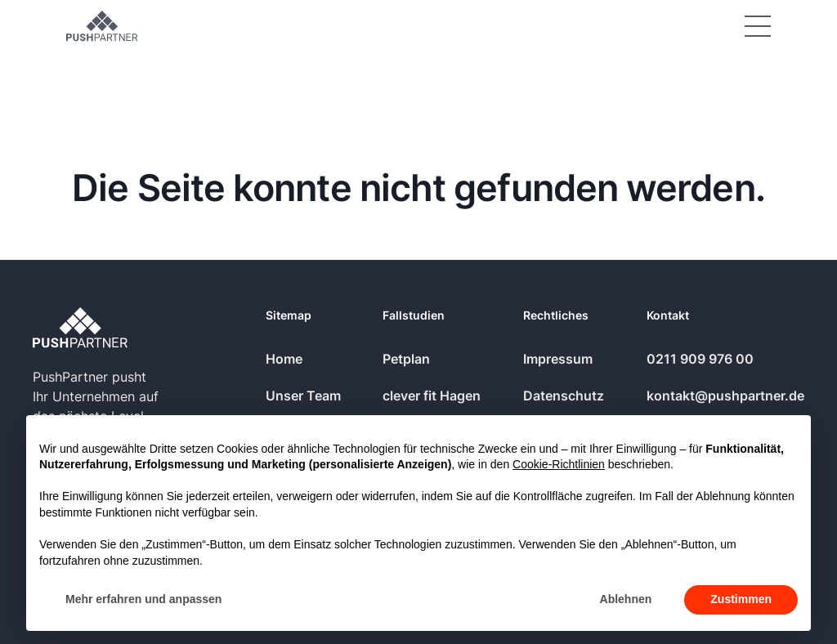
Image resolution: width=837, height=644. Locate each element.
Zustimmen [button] (741, 599)
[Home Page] (102, 26)
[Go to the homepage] (80, 327)
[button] (758, 26)
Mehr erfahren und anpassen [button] (143, 599)
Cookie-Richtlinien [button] (559, 464)
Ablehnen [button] (626, 599)
